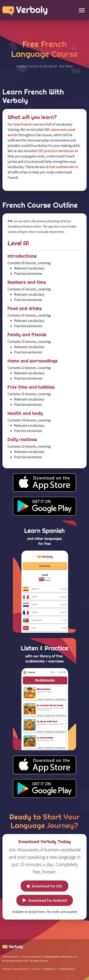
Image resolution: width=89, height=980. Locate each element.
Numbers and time (27, 282)
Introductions (22, 256)
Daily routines (22, 440)
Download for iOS (44, 886)
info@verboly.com (69, 957)
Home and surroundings (33, 361)
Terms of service (11, 957)
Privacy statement (32, 957)
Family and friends (27, 335)
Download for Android (45, 900)
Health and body (25, 413)
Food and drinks (25, 308)
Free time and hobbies (31, 387)
